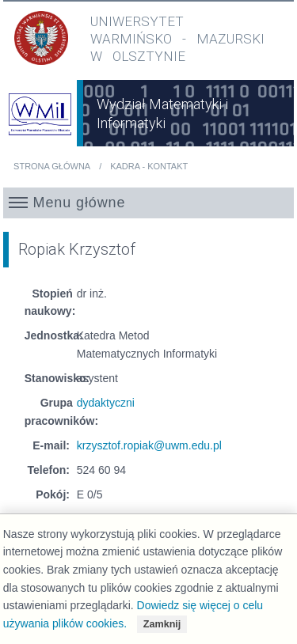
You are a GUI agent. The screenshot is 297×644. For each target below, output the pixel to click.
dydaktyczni (106, 403)
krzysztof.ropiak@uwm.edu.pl (149, 445)
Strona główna (52, 166)
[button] (149, 203)
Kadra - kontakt (149, 166)
